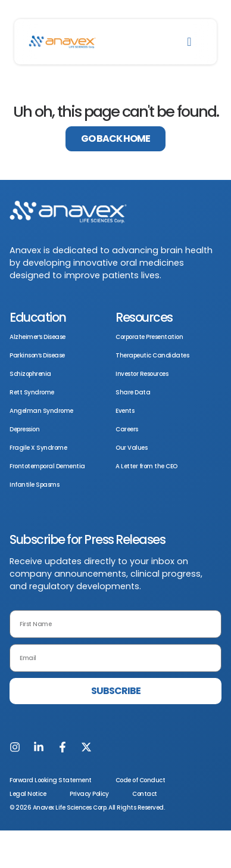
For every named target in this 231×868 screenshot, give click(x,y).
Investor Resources (142, 374)
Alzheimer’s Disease (38, 337)
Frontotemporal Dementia (47, 466)
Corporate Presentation (149, 337)
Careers (127, 429)
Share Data (133, 392)
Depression (24, 429)
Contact (145, 794)
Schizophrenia (30, 374)
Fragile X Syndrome (38, 448)
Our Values (131, 448)
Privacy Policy (89, 794)
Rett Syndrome (32, 392)
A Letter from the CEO (146, 466)
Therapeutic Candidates (152, 355)
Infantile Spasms (34, 485)
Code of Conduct (141, 780)
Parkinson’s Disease (37, 355)
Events (125, 411)
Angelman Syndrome (41, 411)
